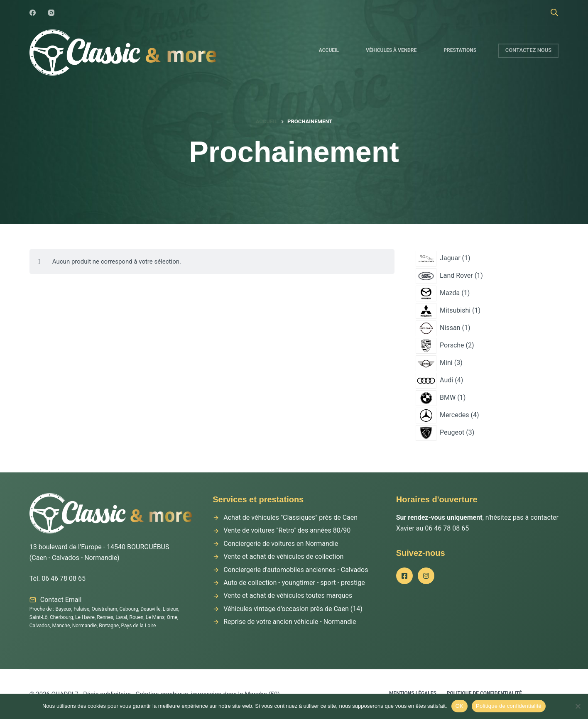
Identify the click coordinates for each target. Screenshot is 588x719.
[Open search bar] (554, 12)
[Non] (578, 706)
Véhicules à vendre (391, 50)
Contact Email (61, 600)
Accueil (329, 50)
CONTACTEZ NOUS (529, 50)
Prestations (460, 50)
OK (459, 706)
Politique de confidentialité (509, 706)
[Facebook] (33, 13)
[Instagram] (51, 13)
